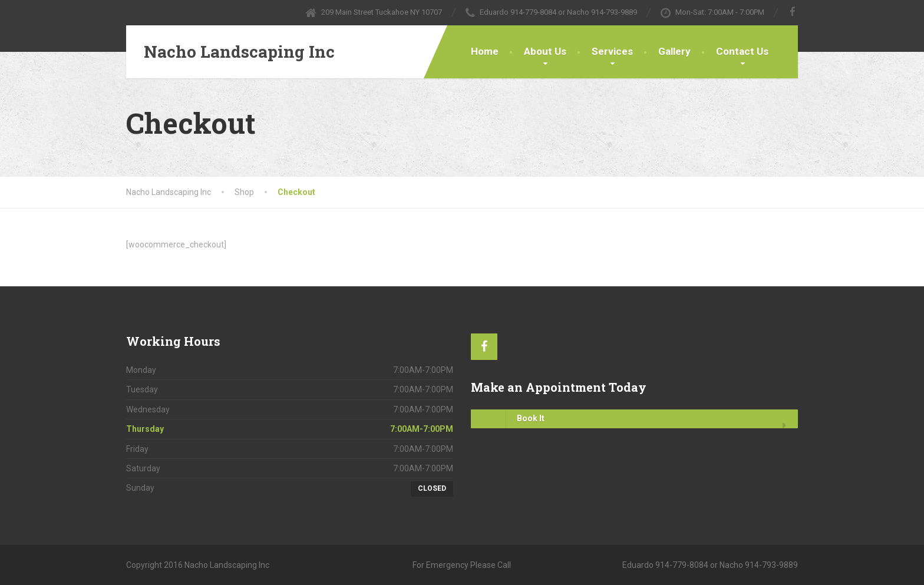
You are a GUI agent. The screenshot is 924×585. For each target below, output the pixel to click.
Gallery (674, 51)
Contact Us (742, 51)
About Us (545, 51)
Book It (508, 419)
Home (485, 51)
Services (612, 51)
